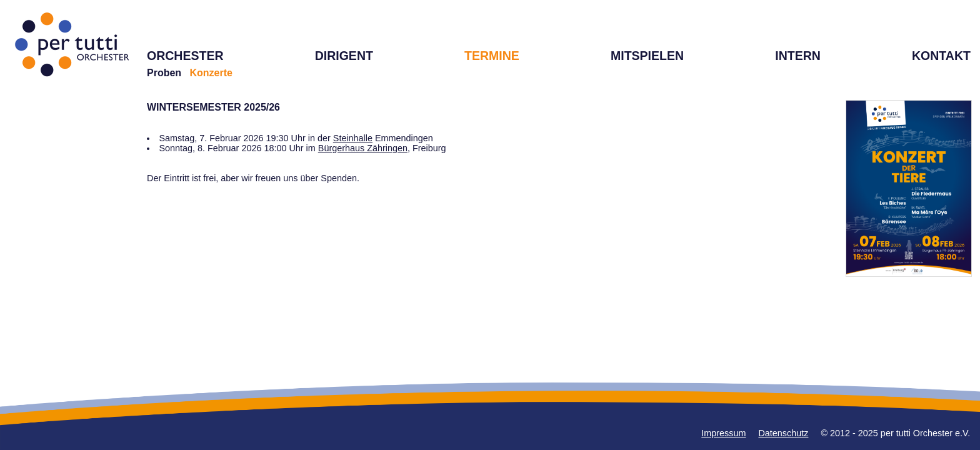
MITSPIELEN (647, 56)
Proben (164, 73)
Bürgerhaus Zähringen (363, 148)
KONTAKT (941, 56)
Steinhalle (353, 138)
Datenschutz (783, 433)
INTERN (798, 56)
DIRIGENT (344, 56)
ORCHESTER (185, 56)
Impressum (723, 433)
